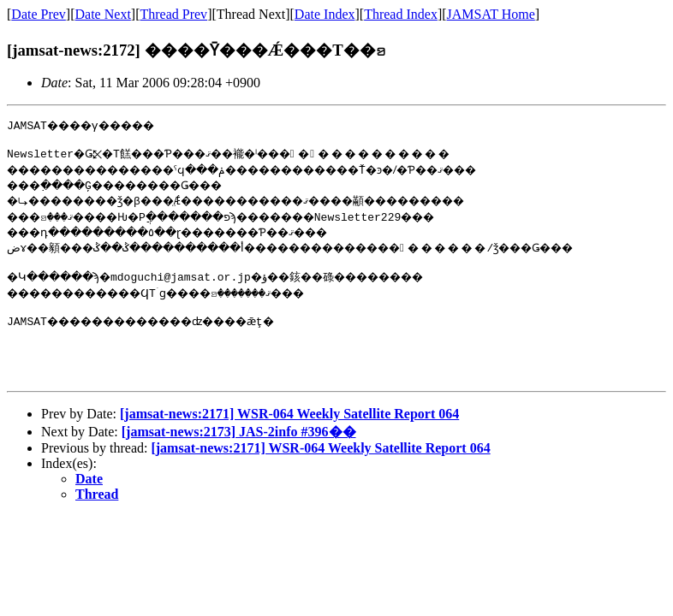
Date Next (103, 14)
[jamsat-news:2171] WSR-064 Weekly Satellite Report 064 (289, 432)
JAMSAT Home (491, 14)
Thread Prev (173, 14)
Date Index (325, 14)
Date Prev (39, 14)
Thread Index (401, 14)
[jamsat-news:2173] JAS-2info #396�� (239, 450)
